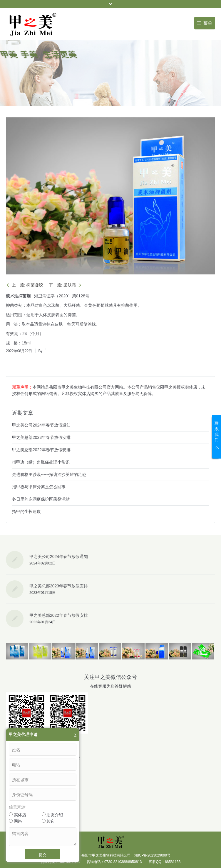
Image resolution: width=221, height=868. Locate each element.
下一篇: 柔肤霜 (62, 285)
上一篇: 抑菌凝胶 (27, 285)
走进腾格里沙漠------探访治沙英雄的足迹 (49, 474)
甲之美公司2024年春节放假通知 (41, 425)
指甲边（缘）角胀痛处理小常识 (41, 462)
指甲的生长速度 (26, 512)
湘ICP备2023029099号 (152, 855)
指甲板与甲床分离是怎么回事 (39, 487)
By (40, 351)
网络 (15, 821)
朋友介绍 (52, 815)
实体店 (17, 815)
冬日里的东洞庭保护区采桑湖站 (41, 499)
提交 (43, 855)
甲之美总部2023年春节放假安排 (41, 437)
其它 (48, 821)
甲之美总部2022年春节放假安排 (41, 450)
